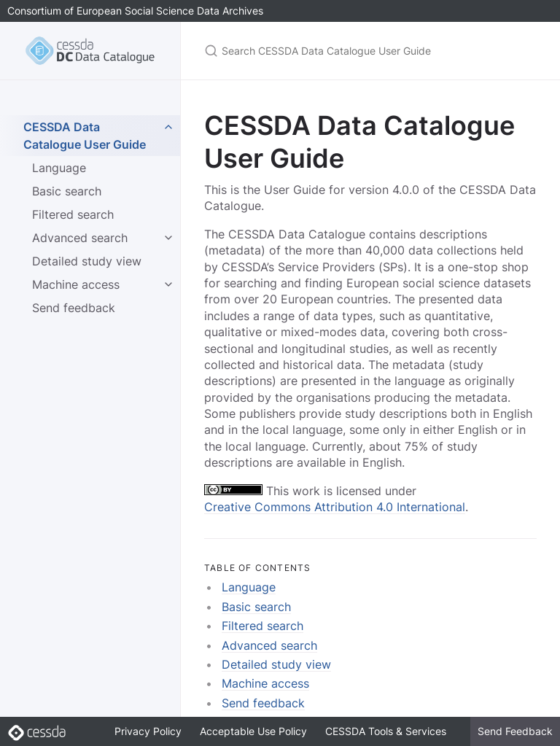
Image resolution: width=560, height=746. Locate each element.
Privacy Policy (148, 731)
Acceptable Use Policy (253, 731)
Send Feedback (515, 731)
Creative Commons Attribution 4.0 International (335, 507)
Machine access (76, 284)
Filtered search (73, 214)
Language (59, 168)
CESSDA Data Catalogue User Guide (85, 136)
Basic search (67, 191)
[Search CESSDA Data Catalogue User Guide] (370, 51)
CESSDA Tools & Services (386, 731)
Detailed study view (87, 261)
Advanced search (80, 238)
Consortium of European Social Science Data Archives (135, 11)
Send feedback (74, 308)
